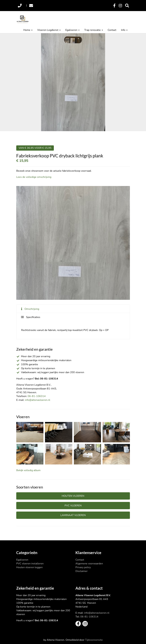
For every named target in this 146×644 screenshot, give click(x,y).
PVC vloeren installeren (30, 564)
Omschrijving (32, 309)
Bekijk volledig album (28, 470)
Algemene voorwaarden (89, 564)
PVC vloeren (73, 506)
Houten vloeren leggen (29, 567)
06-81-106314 (37, 396)
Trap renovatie (94, 30)
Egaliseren (72, 30)
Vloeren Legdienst (49, 30)
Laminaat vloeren (73, 515)
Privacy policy (83, 567)
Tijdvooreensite (94, 640)
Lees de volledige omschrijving (34, 177)
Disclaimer (82, 571)
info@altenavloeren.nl (38, 400)
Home (28, 30)
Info (124, 30)
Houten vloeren (73, 496)
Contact (112, 30)
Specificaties (33, 317)
